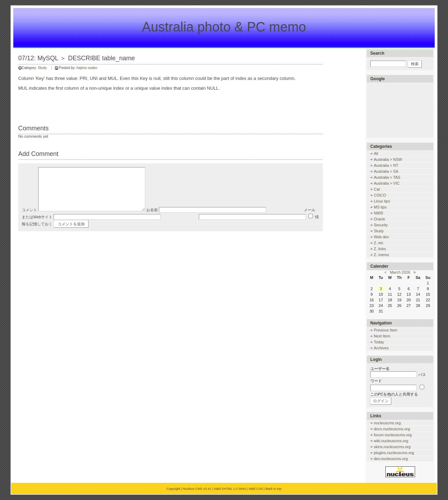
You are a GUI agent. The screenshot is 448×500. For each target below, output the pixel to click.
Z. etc (379, 243)
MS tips (380, 207)
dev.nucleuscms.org (391, 459)
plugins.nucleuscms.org (394, 453)
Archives (381, 348)
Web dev (381, 237)
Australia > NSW (388, 159)
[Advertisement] (402, 110)
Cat (377, 189)
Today (379, 342)
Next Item (382, 336)
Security (381, 225)
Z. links (380, 249)
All (376, 153)
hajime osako (87, 68)
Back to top (273, 489)
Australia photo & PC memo (224, 27)
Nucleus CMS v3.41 (197, 489)
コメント (29, 220)
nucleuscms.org (387, 423)
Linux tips (382, 201)
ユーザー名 (380, 369)
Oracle (379, 219)
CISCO (380, 195)
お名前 (152, 220)
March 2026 (400, 272)
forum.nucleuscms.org (393, 435)
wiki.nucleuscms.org (391, 441)
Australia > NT (386, 165)
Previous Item (386, 330)
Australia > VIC (387, 183)
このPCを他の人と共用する (394, 394)
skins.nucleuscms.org (392, 447)
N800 (378, 213)
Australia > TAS (387, 177)
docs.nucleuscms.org (392, 429)
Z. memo (381, 255)
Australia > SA (386, 171)
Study (42, 68)
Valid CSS (256, 489)
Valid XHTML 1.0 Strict (230, 489)
